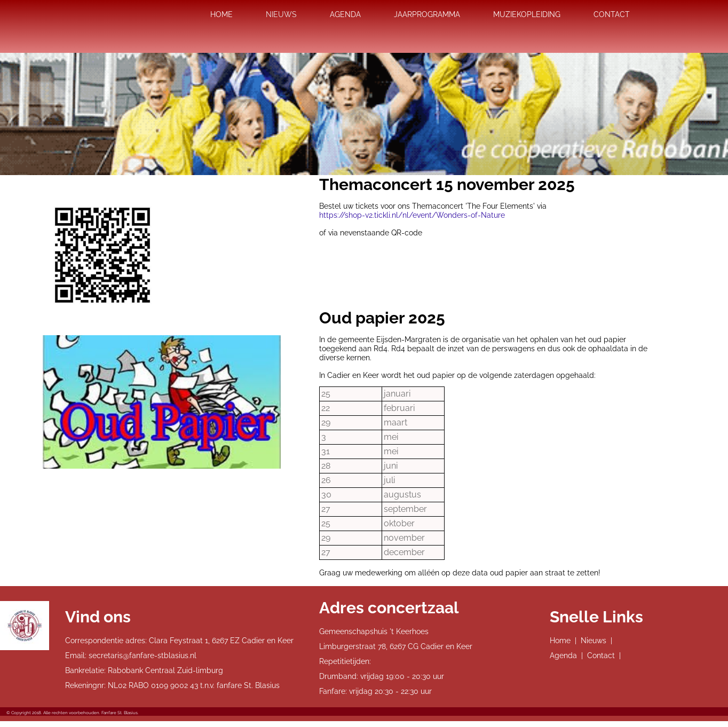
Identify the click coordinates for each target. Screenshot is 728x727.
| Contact (598, 655)
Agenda (563, 655)
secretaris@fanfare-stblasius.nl (143, 655)
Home (560, 641)
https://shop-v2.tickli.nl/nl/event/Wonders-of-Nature (412, 215)
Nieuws (594, 641)
